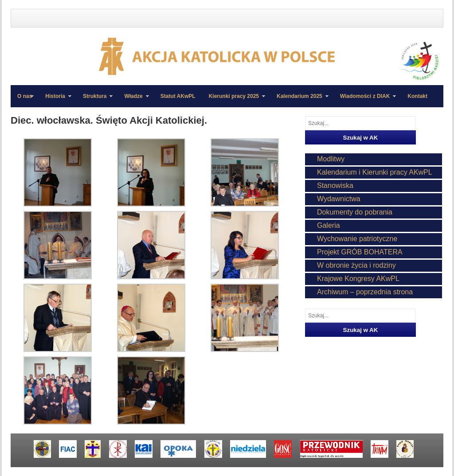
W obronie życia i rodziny (356, 265)
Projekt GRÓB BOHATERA (360, 252)
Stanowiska (335, 185)
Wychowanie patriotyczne (357, 239)
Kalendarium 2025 (299, 100)
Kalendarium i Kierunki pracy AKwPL (375, 172)
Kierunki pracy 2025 (234, 100)
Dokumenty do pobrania (355, 212)
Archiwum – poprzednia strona (365, 292)
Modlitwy (331, 159)
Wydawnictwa (339, 199)
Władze (133, 100)
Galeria (329, 225)
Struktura (94, 100)
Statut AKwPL (178, 96)
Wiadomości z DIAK (365, 100)
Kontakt (417, 96)
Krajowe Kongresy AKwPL (358, 279)
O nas (25, 96)
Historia (55, 100)
